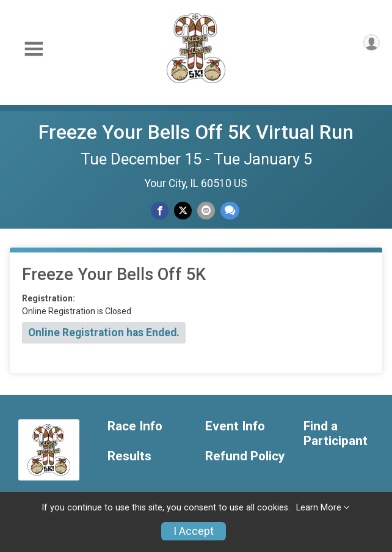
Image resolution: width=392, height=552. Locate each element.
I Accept (194, 531)
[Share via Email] (206, 211)
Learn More (319, 508)
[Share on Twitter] (183, 211)
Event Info (235, 426)
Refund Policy (245, 456)
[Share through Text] (230, 211)
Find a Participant (336, 434)
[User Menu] (372, 42)
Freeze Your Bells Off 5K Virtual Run (196, 132)
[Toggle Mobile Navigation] (34, 49)
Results (129, 456)
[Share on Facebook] (160, 211)
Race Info (135, 426)
